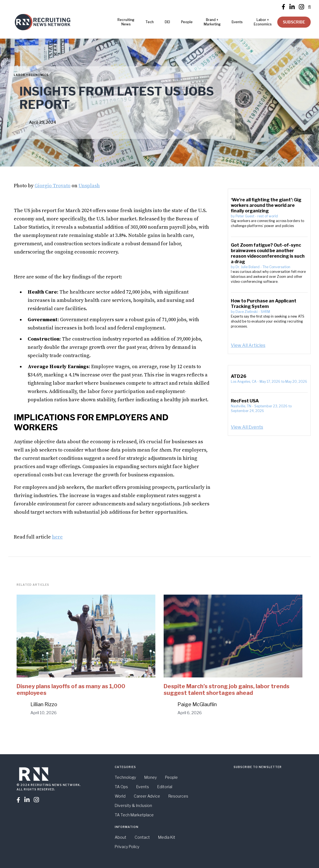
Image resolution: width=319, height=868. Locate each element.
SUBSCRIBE (294, 22)
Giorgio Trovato (53, 186)
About (121, 837)
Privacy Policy (127, 847)
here (57, 537)
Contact (142, 837)
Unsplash (89, 186)
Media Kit (167, 837)
